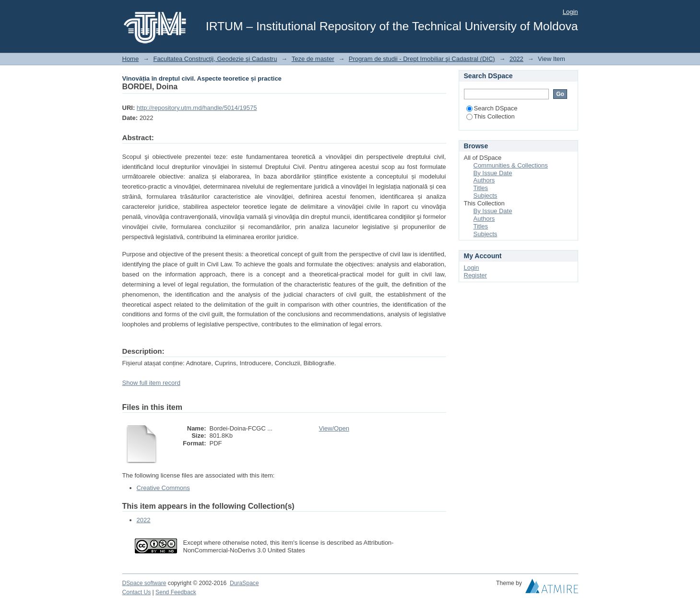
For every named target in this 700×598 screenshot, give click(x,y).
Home (131, 59)
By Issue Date (493, 173)
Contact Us (137, 592)
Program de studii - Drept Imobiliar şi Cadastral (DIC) (422, 59)
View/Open (334, 428)
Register (475, 275)
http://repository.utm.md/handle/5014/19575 (197, 108)
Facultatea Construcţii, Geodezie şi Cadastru (215, 59)
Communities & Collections (511, 165)
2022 (516, 59)
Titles (481, 188)
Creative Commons (163, 488)
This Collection (491, 116)
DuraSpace (244, 583)
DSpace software (144, 583)
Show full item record (151, 383)
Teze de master (313, 59)
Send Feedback (176, 592)
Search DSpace (492, 108)
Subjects (486, 196)
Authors (484, 180)
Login (570, 12)
